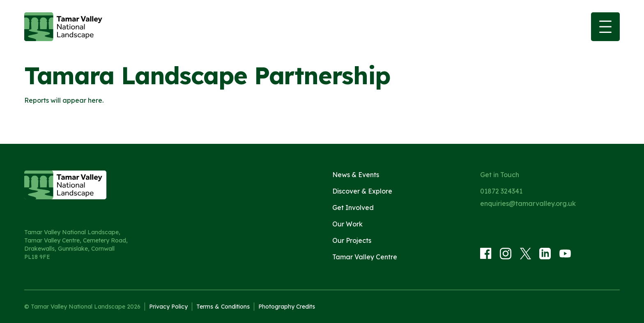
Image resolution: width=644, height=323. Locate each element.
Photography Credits (287, 307)
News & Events (356, 175)
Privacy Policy (168, 307)
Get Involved (353, 208)
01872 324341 (501, 191)
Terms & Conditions (223, 307)
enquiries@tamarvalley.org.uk (528, 203)
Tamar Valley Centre (365, 257)
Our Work (347, 224)
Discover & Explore (362, 191)
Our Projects (352, 240)
